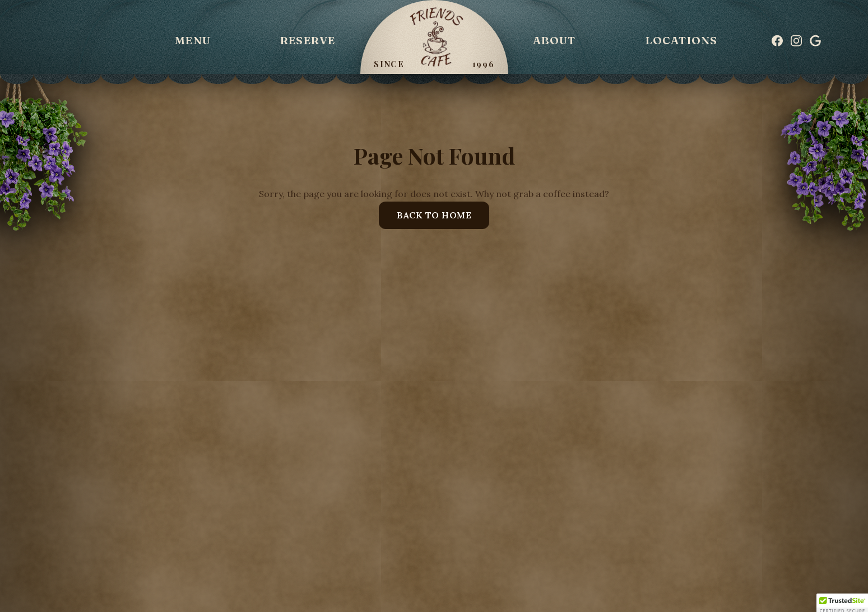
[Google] (815, 41)
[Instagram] (796, 41)
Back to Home (434, 215)
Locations (682, 40)
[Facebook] (777, 41)
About (554, 40)
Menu (193, 40)
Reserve (308, 40)
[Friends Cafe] (434, 37)
